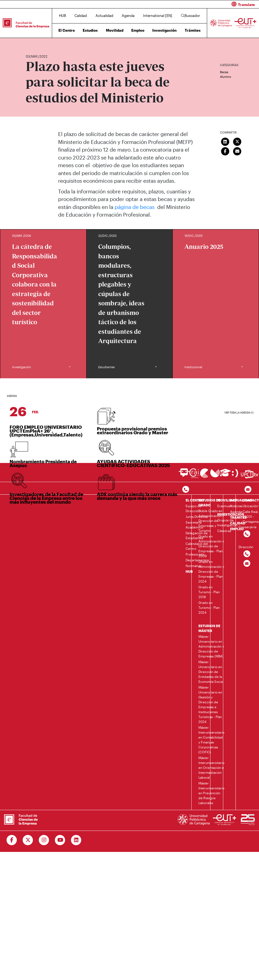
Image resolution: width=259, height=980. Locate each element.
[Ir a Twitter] (28, 840)
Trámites (193, 30)
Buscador (190, 16)
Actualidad (104, 16)
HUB (62, 16)
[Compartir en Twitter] (237, 141)
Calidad (81, 16)
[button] (197, 4)
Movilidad (115, 30)
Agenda (128, 16)
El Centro (67, 30)
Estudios (90, 30)
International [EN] (158, 16)
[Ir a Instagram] (44, 840)
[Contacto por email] (248, 490)
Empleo (138, 30)
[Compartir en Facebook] (225, 150)
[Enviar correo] (237, 150)
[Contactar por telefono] (186, 490)
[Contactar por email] (247, 564)
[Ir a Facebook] (12, 840)
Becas (224, 72)
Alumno (226, 77)
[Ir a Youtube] (60, 840)
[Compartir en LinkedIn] (225, 141)
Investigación (164, 30)
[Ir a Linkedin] (76, 840)
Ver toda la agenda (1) (239, 413)
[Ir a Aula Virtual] (225, 475)
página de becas (135, 207)
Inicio (30, 40)
